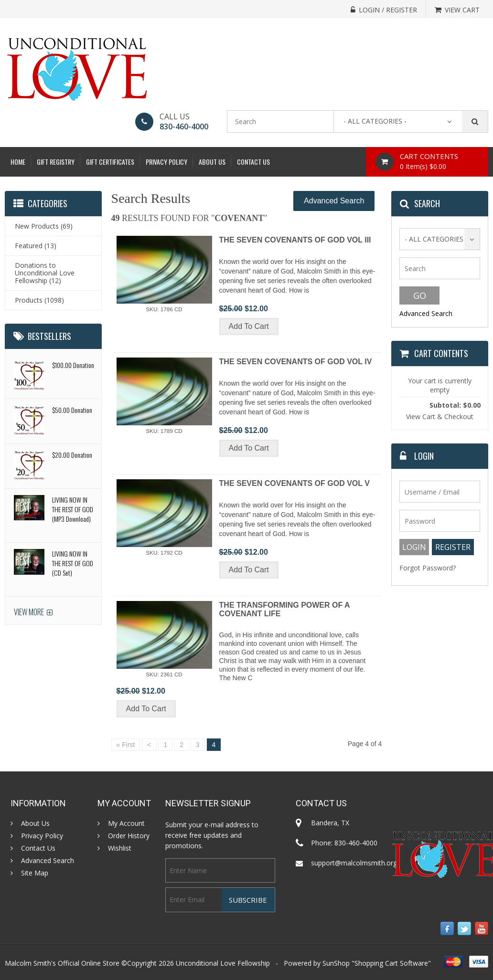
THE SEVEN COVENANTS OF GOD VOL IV (296, 362)
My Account (126, 823)
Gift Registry (56, 162)
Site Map (35, 873)
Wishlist (120, 848)
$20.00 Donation (72, 455)
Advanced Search (334, 201)
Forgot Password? (428, 568)
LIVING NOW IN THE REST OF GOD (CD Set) (73, 563)
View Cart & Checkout (440, 416)
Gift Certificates (110, 162)
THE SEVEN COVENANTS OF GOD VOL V (295, 483)
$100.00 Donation (73, 365)
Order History (129, 836)
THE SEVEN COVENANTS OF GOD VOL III (295, 240)
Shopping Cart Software (391, 963)
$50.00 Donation (72, 410)
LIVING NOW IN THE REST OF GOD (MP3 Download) (73, 509)
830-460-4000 (184, 126)
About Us (212, 162)
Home (18, 162)
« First (126, 745)
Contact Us (253, 162)
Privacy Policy (166, 162)
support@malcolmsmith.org (354, 863)
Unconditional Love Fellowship (223, 963)
